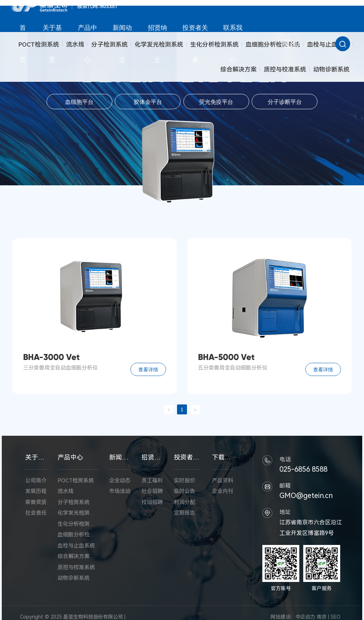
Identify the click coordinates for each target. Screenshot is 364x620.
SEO (336, 617)
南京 (322, 617)
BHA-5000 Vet (226, 357)
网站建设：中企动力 (293, 617)
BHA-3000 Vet (51, 357)
